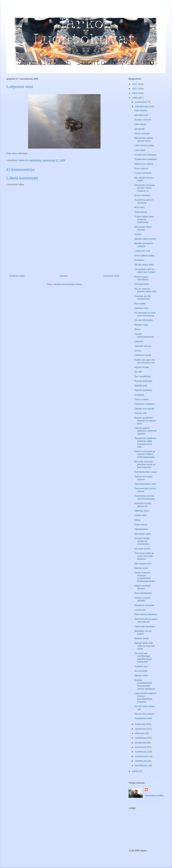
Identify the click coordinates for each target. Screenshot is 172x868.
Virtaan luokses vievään (142, 599)
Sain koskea (141, 110)
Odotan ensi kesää (144, 409)
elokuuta (140, 733)
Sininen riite (140, 413)
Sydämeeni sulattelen (146, 159)
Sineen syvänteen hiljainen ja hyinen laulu (145, 420)
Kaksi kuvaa (141, 525)
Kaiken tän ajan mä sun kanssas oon (145, 361)
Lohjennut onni (142, 251)
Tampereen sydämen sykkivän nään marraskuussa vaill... (145, 442)
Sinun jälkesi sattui (144, 256)
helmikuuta (141, 761)
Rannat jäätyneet (143, 381)
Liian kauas (140, 124)
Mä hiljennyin (141, 115)
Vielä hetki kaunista (144, 626)
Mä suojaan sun (143, 564)
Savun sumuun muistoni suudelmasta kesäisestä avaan (145, 577)
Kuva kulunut (141, 168)
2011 (135, 89)
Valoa (137, 520)
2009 (135, 98)
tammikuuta (141, 765)
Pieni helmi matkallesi (146, 614)
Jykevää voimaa (143, 346)
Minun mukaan (142, 133)
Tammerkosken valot (145, 484)
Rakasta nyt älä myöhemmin (142, 298)
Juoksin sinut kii (143, 120)
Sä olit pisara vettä (144, 265)
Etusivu (64, 276)
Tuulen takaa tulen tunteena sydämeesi (144, 219)
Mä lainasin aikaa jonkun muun (143, 139)
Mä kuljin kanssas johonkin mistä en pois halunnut (145, 464)
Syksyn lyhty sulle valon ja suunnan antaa (145, 646)
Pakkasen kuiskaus (144, 404)
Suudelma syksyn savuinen (144, 201)
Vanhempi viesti (111, 276)
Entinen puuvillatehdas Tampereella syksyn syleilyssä (145, 684)
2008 (135, 771)
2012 (135, 84)
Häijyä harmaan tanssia (143, 587)
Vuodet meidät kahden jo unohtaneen (142, 541)
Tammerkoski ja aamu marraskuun (146, 620)
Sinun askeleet (142, 195)
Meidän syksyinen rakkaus (144, 245)
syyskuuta (141, 729)
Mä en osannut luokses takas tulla (145, 290)
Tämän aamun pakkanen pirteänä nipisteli (145, 431)
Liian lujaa (140, 150)
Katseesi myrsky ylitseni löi (143, 505)
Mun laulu (139, 207)
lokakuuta (140, 724)
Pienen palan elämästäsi (141, 278)
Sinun (137, 329)
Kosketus (139, 260)
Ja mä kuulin (141, 671)
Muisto (138, 234)
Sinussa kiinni (142, 284)
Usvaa (138, 351)
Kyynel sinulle (142, 367)
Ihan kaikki (140, 304)
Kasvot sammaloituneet (144, 335)
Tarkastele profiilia (154, 796)
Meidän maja (141, 325)
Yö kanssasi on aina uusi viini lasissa (145, 314)
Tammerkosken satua (146, 472)
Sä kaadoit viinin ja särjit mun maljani (145, 271)
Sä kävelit (139, 129)
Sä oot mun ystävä (144, 714)
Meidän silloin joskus (145, 239)
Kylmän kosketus (143, 390)
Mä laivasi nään (142, 534)
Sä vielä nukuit (142, 549)
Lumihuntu (140, 610)
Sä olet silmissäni (143, 320)
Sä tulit (138, 372)
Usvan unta (140, 515)
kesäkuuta (141, 743)
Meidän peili (141, 386)
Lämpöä (139, 341)
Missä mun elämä (144, 164)
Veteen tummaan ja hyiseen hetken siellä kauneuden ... (146, 454)
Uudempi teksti (17, 276)
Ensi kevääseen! (143, 593)
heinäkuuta (141, 738)
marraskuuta (142, 106)
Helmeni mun (141, 308)
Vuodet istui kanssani (145, 155)
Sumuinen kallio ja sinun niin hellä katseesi (144, 556)
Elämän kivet (141, 568)
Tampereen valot (143, 718)
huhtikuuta (141, 752)
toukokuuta (141, 747)
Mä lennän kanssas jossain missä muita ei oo (144, 188)
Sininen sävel (141, 638)
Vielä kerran (141, 212)
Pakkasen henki (143, 355)
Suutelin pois (141, 666)
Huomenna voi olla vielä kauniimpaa (144, 497)
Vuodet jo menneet (144, 605)
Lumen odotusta (143, 173)
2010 (135, 93)
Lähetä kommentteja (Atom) (67, 284)
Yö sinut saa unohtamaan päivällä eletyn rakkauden (143, 658)
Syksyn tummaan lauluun (143, 478)
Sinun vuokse (141, 399)
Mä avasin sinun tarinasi (143, 228)
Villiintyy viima (142, 511)
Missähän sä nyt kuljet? (143, 632)
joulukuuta (141, 102)
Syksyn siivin (141, 675)
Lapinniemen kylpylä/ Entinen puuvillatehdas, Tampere (145, 697)
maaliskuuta (142, 756)
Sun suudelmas (142, 376)
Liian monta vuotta (144, 145)
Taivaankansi (141, 529)
